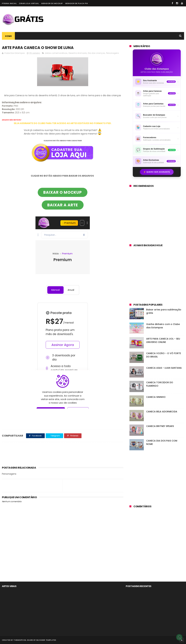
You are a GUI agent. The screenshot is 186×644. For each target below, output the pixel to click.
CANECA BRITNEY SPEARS (160, 426)
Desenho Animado (78, 53)
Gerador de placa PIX (77, 3)
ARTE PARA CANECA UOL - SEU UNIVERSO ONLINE (163, 340)
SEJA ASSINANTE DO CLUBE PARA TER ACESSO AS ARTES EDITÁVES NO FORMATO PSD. (63, 123)
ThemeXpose (20, 640)
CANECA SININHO (156, 397)
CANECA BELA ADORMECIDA (162, 412)
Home (8, 36)
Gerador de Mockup (52, 3)
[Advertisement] (126, 19)
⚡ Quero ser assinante (157, 172)
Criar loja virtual (29, 3)
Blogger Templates (46, 640)
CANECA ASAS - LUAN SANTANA (164, 368)
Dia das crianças (96, 53)
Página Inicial (9, 3)
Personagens (112, 53)
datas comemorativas (56, 53)
